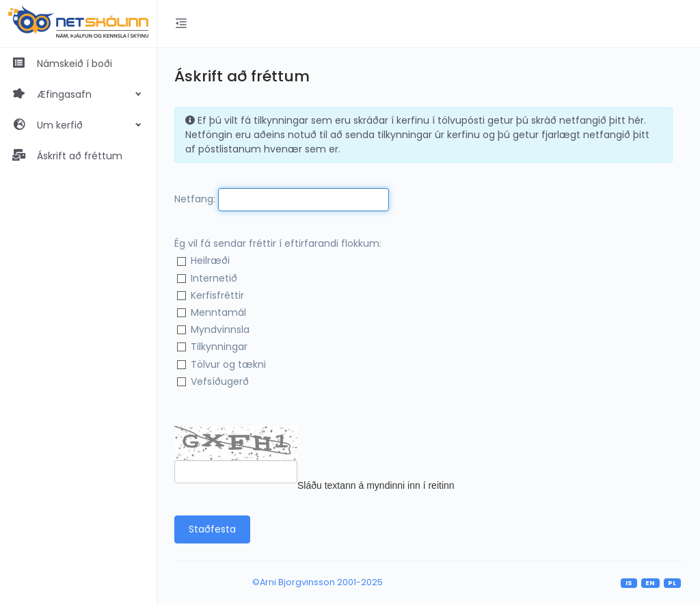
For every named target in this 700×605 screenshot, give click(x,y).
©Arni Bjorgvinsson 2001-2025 (318, 582)
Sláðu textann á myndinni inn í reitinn (376, 485)
